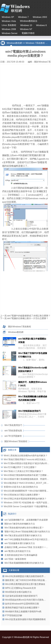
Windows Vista (9, 21)
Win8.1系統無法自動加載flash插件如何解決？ (26, 456)
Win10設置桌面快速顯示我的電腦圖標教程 (25, 619)
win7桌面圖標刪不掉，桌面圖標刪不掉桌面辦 (26, 520)
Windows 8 (41, 25)
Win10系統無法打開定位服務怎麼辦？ (22, 495)
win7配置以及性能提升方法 (17, 551)
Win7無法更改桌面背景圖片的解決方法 (23, 535)
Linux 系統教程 (9, 25)
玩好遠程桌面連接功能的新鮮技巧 (21, 596)
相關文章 (12, 450)
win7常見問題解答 (13, 436)
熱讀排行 (12, 514)
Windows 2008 (9, 29)
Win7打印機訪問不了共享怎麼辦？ (20, 467)
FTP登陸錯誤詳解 (14, 615)
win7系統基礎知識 (13, 431)
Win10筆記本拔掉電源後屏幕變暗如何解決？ (25, 499)
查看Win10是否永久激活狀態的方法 (21, 487)
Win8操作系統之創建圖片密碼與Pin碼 (23, 612)
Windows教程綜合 (29, 21)
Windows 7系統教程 (35, 43)
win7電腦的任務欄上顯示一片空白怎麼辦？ (28, 318)
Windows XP (8, 17)
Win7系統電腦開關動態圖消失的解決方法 (24, 563)
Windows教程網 (14, 43)
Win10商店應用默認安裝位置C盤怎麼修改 (25, 584)
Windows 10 (26, 25)
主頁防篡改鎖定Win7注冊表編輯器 (21, 555)
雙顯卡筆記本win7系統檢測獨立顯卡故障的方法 (27, 532)
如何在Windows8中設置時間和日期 (22, 604)
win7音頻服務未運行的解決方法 (20, 543)
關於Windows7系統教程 (20, 327)
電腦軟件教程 (28, 33)
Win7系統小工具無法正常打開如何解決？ (23, 471)
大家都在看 (14, 570)
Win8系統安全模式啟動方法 (18, 592)
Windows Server (10, 33)
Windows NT (26, 29)
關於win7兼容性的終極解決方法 (20, 524)
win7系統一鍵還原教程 (15, 559)
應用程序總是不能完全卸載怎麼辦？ (22, 608)
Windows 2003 (40, 17)
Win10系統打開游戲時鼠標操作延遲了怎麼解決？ (27, 475)
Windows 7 (23, 17)
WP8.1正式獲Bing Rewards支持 (21, 588)
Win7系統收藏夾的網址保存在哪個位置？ (24, 528)
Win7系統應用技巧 (13, 425)
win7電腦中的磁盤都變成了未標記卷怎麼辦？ (29, 316)
